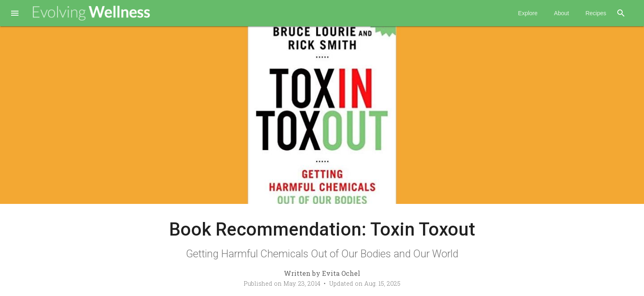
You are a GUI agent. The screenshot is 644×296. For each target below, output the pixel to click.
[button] (15, 14)
